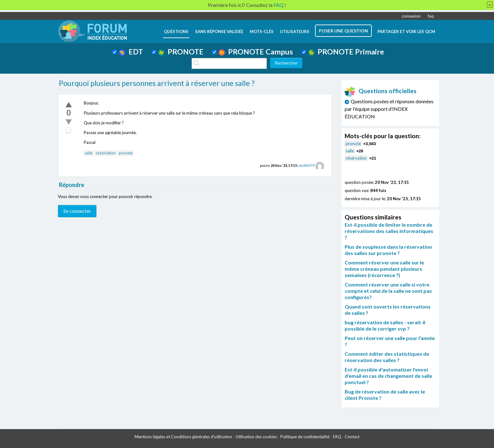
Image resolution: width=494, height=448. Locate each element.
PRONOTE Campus (256, 52)
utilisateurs (295, 31)
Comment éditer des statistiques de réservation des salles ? (387, 357)
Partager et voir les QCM (406, 31)
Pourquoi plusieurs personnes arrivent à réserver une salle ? (157, 83)
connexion (411, 16)
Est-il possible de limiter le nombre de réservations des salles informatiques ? (389, 231)
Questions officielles (381, 91)
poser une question (343, 31)
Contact (352, 437)
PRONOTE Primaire (346, 52)
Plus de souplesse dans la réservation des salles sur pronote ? (388, 250)
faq (431, 16)
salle (89, 153)
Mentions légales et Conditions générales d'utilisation (183, 437)
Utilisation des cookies (256, 437)
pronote (126, 153)
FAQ (337, 437)
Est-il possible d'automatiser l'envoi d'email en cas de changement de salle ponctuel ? (388, 376)
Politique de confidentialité (305, 437)
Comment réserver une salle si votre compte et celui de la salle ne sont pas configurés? (388, 291)
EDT (131, 52)
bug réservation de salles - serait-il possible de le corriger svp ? (385, 325)
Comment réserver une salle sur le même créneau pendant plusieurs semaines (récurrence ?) (384, 269)
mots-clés (262, 31)
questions (176, 31)
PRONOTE (181, 52)
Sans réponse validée (219, 31)
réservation (106, 153)
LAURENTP (306, 165)
